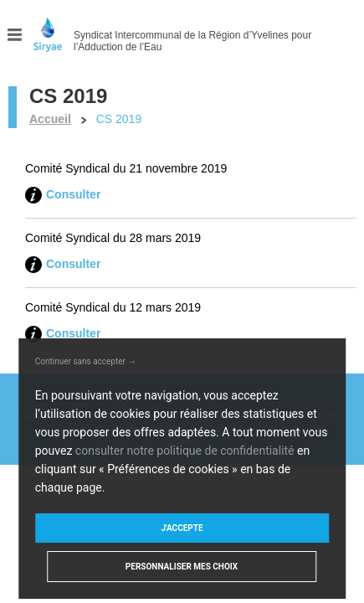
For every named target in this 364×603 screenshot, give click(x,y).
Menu (15, 35)
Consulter (73, 194)
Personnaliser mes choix (182, 567)
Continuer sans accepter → (86, 361)
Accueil (50, 119)
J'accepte (182, 528)
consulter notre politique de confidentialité (185, 451)
